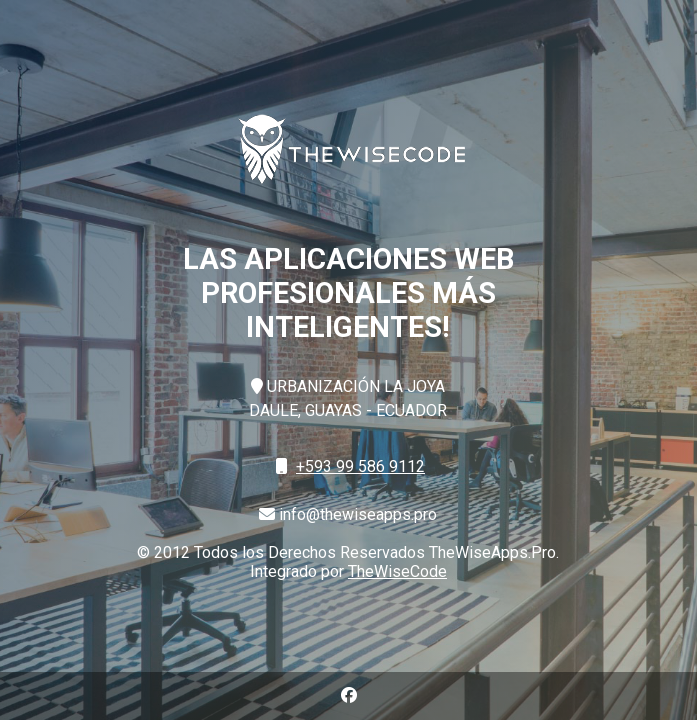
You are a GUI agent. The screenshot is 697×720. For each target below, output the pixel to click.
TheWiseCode (397, 571)
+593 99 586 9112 (360, 466)
